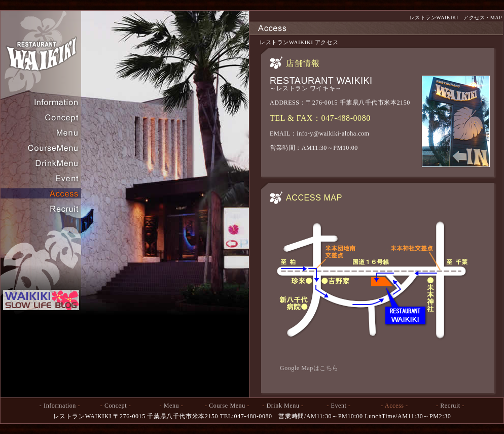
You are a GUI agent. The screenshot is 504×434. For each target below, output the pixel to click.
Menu (171, 406)
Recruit (450, 406)
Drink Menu (283, 406)
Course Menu (227, 406)
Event (339, 406)
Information (60, 406)
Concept (116, 406)
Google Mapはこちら (309, 368)
